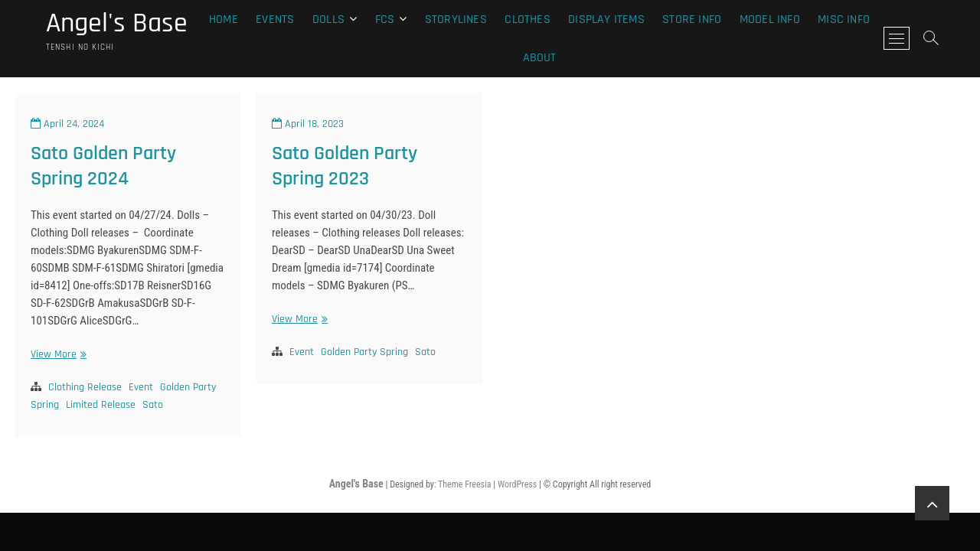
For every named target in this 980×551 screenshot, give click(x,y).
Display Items (606, 20)
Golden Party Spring (364, 352)
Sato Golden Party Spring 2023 (345, 166)
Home (224, 20)
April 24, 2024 (67, 124)
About (540, 58)
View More (57, 355)
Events (275, 20)
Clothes (527, 20)
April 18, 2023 (308, 124)
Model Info (770, 20)
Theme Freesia (464, 484)
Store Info (692, 20)
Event (141, 387)
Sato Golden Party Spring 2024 (103, 166)
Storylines (456, 20)
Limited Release (101, 405)
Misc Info (844, 20)
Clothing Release (85, 387)
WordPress (517, 484)
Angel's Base (117, 24)
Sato (153, 405)
